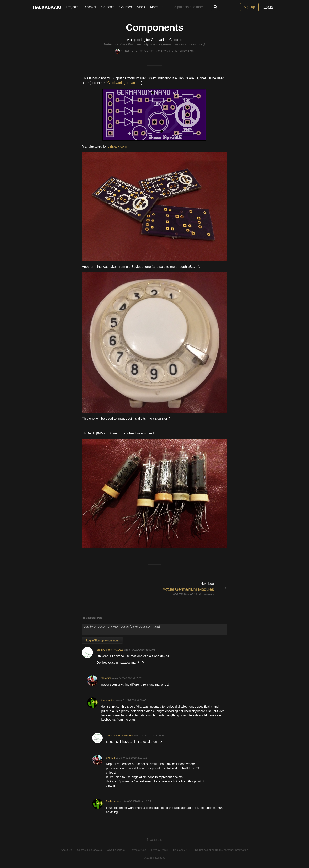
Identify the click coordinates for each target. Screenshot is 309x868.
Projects (73, 7)
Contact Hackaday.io (89, 850)
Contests (108, 7)
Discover (90, 7)
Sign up (249, 7)
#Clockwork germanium (123, 83)
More (158, 7)
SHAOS (124, 51)
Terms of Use (138, 850)
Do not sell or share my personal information (222, 850)
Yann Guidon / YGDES (110, 650)
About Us (66, 850)
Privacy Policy (159, 850)
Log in (268, 7)
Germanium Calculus (167, 40)
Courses (126, 7)
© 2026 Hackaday (155, 858)
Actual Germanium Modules (188, 589)
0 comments (207, 594)
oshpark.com (117, 146)
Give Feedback (116, 850)
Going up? (154, 840)
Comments (184, 51)
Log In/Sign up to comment (102, 640)
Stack (141, 7)
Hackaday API (182, 850)
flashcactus (108, 700)
